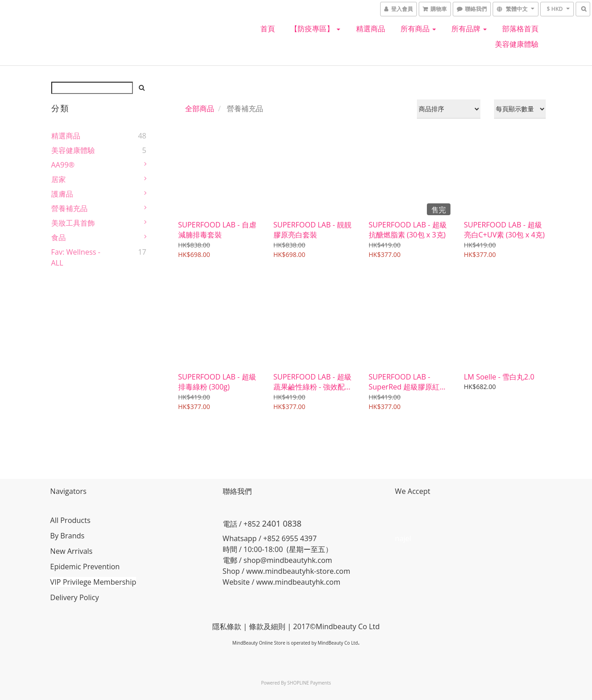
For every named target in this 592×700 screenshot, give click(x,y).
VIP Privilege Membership (94, 582)
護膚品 (62, 194)
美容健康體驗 (517, 44)
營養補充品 (69, 208)
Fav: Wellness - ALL (76, 257)
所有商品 (418, 29)
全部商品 (200, 108)
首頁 (268, 29)
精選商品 (371, 29)
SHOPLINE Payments (309, 683)
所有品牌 (469, 29)
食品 (59, 237)
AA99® (63, 165)
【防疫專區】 (315, 29)
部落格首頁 (520, 29)
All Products (71, 520)
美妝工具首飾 (73, 223)
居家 (59, 179)
